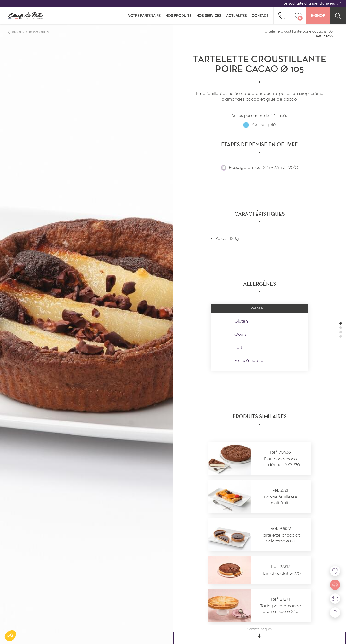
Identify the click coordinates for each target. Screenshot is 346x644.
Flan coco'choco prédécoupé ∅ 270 (281, 462)
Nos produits (178, 16)
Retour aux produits (29, 32)
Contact (260, 16)
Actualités (237, 16)
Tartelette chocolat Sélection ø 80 (281, 538)
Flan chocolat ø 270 (281, 574)
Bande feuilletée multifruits (281, 500)
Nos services (209, 16)
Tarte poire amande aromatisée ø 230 (281, 609)
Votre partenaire (144, 16)
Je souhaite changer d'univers (312, 4)
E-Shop (318, 16)
